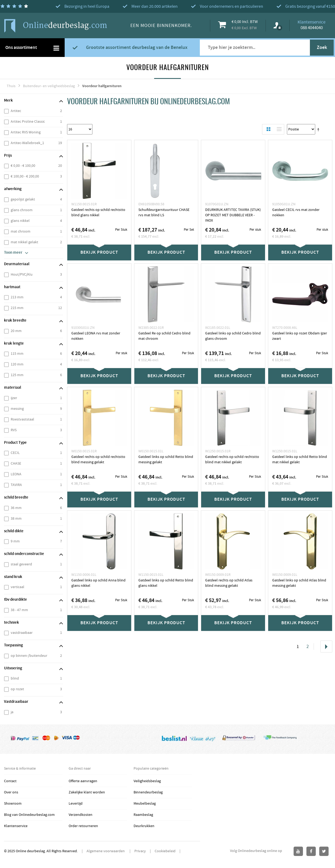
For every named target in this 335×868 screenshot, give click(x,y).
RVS (14, 430)
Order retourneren (83, 826)
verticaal (17, 587)
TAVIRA (16, 485)
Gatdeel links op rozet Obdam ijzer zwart (300, 336)
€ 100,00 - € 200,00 (25, 176)
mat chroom (21, 232)
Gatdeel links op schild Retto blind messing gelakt (166, 460)
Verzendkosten (81, 815)
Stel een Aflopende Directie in (319, 129)
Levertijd (76, 804)
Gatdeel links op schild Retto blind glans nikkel (166, 583)
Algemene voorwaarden (106, 851)
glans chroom (22, 210)
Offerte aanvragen (83, 781)
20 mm (16, 331)
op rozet (17, 689)
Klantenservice (16, 826)
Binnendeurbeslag (148, 792)
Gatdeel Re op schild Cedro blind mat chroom (164, 336)
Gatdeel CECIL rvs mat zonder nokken (296, 213)
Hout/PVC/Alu (22, 275)
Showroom (13, 804)
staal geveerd (21, 564)
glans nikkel (20, 221)
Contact (10, 781)
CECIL (15, 453)
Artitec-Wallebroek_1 (27, 143)
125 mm (17, 375)
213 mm (17, 297)
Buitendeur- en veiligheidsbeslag (49, 86)
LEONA (16, 474)
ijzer (14, 398)
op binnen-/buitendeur (29, 656)
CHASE (16, 464)
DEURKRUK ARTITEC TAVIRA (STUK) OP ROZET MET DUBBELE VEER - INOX (233, 215)
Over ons (11, 792)
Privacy (140, 851)
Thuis (11, 86)
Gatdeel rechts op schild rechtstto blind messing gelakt (98, 460)
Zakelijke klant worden (87, 792)
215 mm (17, 308)
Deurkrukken (144, 826)
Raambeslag (143, 815)
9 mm (15, 541)
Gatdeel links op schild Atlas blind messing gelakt (299, 583)
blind (15, 678)
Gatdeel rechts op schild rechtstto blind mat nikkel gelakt (232, 460)
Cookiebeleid (165, 851)
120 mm (17, 364)
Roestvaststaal (22, 419)
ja (12, 712)
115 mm (17, 354)
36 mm (16, 508)
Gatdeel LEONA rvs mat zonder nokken (96, 336)
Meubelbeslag (145, 804)
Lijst (278, 129)
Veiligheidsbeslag (147, 781)
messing (17, 409)
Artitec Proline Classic (28, 122)
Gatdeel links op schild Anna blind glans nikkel (98, 583)
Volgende (326, 647)
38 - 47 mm (19, 610)
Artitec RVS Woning (26, 132)
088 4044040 (312, 28)
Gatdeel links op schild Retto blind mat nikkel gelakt (300, 460)
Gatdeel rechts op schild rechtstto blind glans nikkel (98, 213)
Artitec (16, 111)
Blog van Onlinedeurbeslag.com (29, 815)
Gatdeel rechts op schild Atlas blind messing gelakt (229, 583)
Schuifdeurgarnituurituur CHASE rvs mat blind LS (164, 213)
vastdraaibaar (22, 633)
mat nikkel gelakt (24, 242)
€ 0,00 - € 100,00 (23, 166)
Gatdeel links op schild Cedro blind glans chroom (233, 336)
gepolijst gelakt (23, 199)
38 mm (16, 519)
